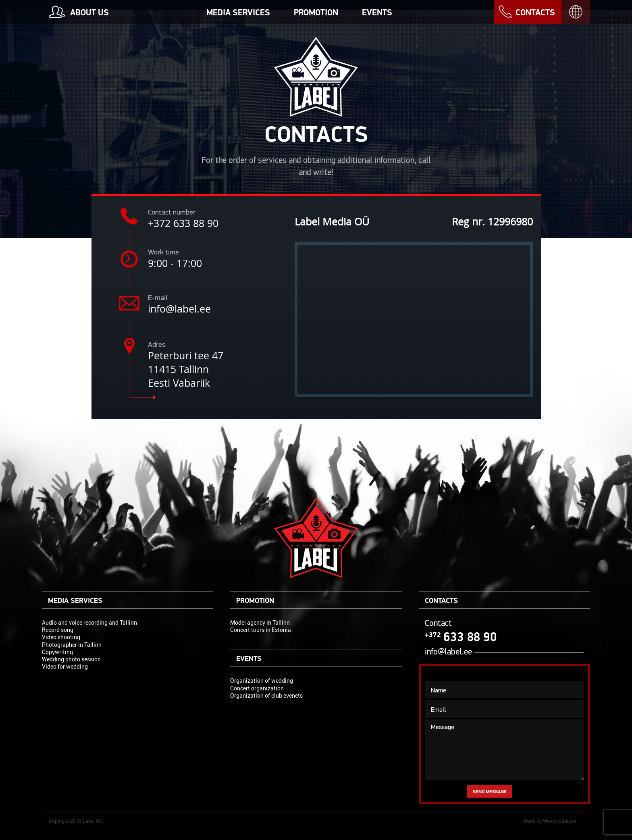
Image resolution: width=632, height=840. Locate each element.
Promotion (316, 12)
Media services (238, 12)
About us (89, 12)
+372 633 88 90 (183, 223)
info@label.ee (179, 308)
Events (377, 12)
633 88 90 (461, 637)
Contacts (535, 12)
